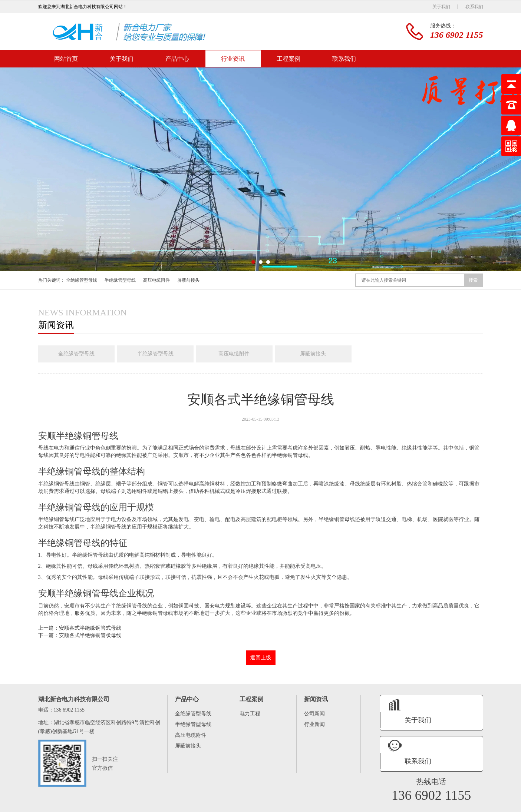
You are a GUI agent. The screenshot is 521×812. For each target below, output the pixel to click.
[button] (253, 262)
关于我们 (441, 7)
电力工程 (250, 714)
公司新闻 (314, 714)
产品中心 (177, 59)
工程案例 (288, 59)
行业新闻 (314, 725)
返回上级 (261, 658)
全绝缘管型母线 (82, 280)
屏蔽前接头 (188, 280)
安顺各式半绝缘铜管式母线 (90, 629)
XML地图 (474, 805)
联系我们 (474, 7)
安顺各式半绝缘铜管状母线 (90, 636)
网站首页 (66, 59)
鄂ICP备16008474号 (444, 805)
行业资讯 (233, 59)
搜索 (473, 280)
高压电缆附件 (156, 280)
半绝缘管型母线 (120, 280)
